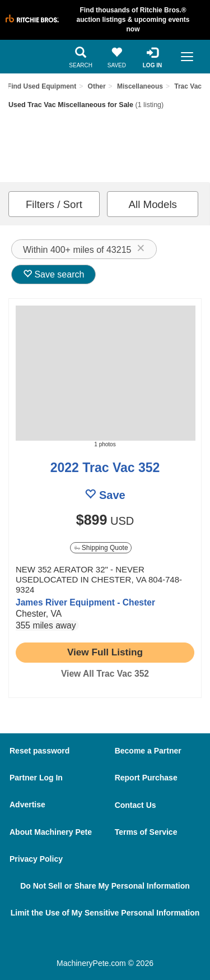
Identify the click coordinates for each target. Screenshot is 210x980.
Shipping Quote (101, 548)
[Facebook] (78, 942)
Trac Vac (188, 86)
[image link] (105, 373)
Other (97, 86)
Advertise (27, 805)
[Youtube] (141, 942)
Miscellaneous (140, 86)
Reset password (39, 751)
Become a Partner (148, 751)
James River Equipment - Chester (85, 602)
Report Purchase (146, 778)
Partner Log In (36, 778)
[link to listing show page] (105, 653)
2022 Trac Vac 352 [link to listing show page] (105, 468)
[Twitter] (110, 942)
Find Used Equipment (42, 86)
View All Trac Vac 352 (105, 674)
